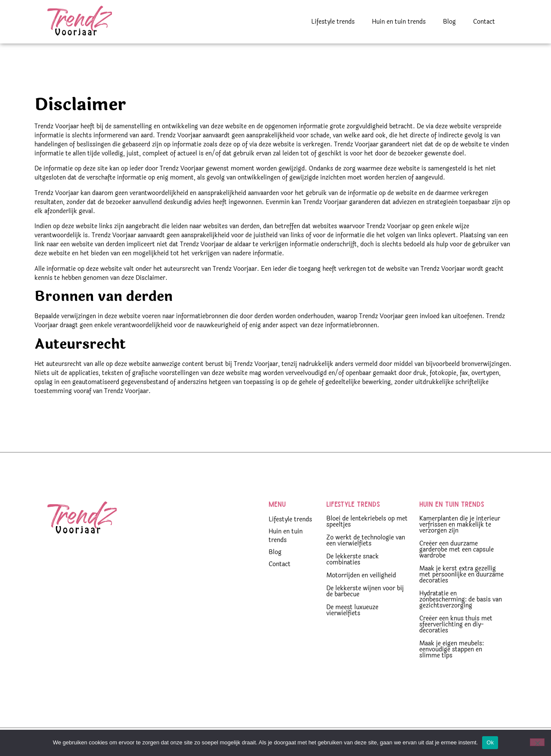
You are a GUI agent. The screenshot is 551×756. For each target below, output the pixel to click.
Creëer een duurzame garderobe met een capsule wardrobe (457, 550)
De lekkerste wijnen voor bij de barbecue (365, 591)
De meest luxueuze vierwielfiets (352, 610)
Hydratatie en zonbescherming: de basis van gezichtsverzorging (461, 600)
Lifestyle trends (333, 22)
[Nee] (537, 742)
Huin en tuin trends (399, 22)
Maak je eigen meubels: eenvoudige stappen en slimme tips (452, 649)
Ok (490, 742)
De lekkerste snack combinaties (353, 559)
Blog (449, 22)
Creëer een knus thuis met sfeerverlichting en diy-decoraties (456, 624)
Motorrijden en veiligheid (361, 575)
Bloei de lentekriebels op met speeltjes (367, 522)
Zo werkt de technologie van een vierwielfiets (366, 541)
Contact (484, 22)
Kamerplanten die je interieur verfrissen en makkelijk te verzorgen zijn (460, 525)
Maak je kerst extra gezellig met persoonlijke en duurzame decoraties (461, 575)
